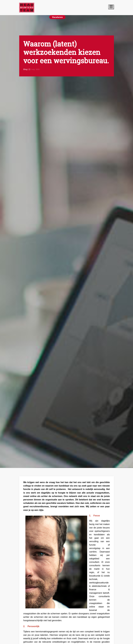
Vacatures (57, 17)
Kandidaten (75, 17)
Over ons (108, 17)
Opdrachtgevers (92, 17)
